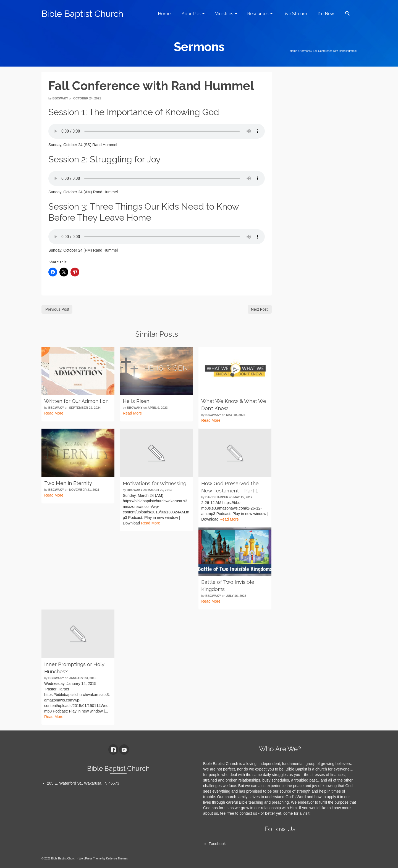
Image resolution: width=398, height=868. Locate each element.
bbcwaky (60, 98)
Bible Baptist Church (82, 14)
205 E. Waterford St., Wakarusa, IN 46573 (83, 783)
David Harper (217, 497)
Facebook (217, 844)
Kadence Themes (117, 858)
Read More (54, 413)
